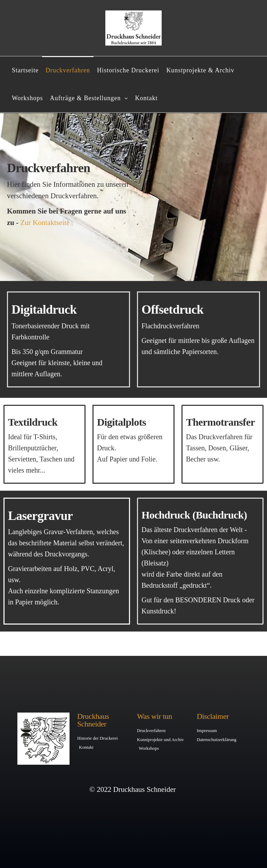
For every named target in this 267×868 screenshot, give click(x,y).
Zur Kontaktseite (45, 223)
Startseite (25, 70)
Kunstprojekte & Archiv (200, 70)
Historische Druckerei (128, 70)
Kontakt (147, 98)
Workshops (27, 98)
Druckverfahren (68, 70)
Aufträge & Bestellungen (86, 98)
